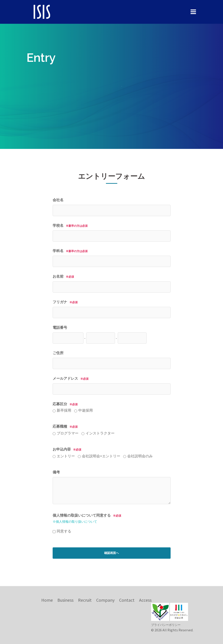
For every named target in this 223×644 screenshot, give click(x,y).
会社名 (58, 200)
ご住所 (58, 353)
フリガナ (66, 302)
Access (145, 600)
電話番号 (60, 327)
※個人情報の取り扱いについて (75, 522)
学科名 (71, 251)
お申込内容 (103, 453)
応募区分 (73, 408)
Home (47, 600)
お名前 (65, 276)
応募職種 (84, 431)
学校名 (71, 225)
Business (65, 600)
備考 (56, 472)
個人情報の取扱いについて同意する (88, 518)
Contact (127, 600)
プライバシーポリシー (166, 625)
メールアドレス (72, 378)
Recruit (85, 600)
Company (105, 600)
